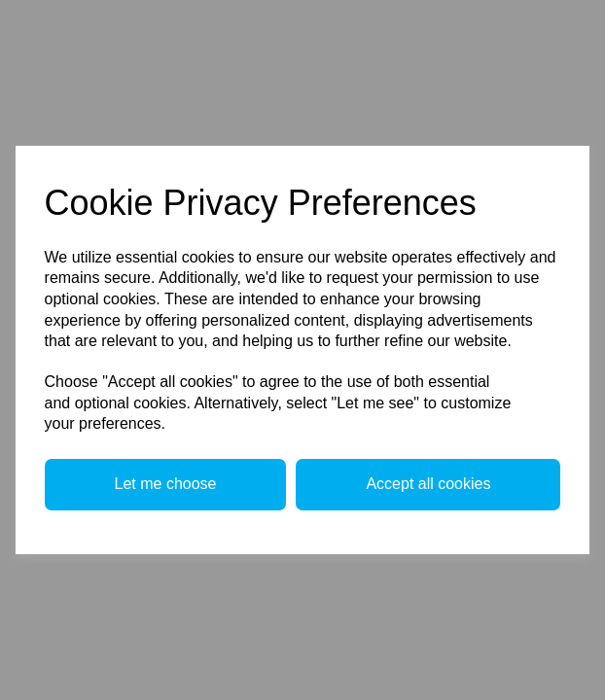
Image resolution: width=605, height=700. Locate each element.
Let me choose (166, 484)
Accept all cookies (428, 484)
